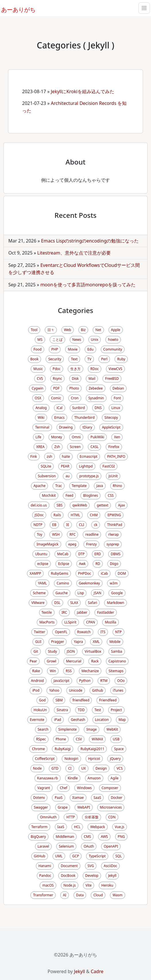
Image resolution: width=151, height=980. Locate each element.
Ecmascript (89, 456)
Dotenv (39, 798)
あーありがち (15, 9)
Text (74, 359)
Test (98, 710)
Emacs (59, 417)
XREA (40, 447)
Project (116, 710)
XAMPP (35, 573)
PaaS (58, 798)
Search (43, 729)
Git (36, 651)
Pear (33, 661)
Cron (75, 398)
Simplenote (67, 729)
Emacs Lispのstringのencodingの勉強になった (90, 241)
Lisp (81, 593)
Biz (83, 330)
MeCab (63, 554)
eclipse (43, 564)
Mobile (115, 642)
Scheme (39, 593)
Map (122, 720)
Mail (92, 378)
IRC (64, 612)
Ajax (121, 505)
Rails (57, 515)
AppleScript (111, 427)
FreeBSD (112, 378)
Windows (84, 788)
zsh (50, 456)
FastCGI (109, 466)
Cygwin (37, 388)
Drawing (66, 427)
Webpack (97, 827)
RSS (69, 671)
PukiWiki (97, 437)
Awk (82, 564)
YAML (42, 583)
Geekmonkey (90, 583)
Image (92, 729)
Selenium (66, 846)
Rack (95, 661)
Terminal (42, 427)
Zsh (57, 447)
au (67, 476)
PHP (55, 349)
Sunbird (79, 408)
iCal (60, 408)
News (77, 340)
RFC (72, 534)
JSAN (97, 593)
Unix (95, 340)
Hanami (45, 866)
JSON (71, 651)
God (42, 700)
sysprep (113, 544)
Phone (61, 739)
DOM (122, 573)
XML (96, 642)
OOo (121, 681)
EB (54, 525)
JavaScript (62, 681)
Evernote (37, 720)
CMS (87, 837)
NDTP (38, 525)
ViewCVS (115, 369)
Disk (75, 378)
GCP (76, 856)
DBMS (116, 554)
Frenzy (91, 544)
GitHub (40, 856)
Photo (74, 388)
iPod (36, 690)
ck (96, 525)
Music (38, 369)
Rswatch (84, 632)
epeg (72, 544)
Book (35, 359)
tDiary (87, 427)
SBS (60, 505)
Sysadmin (96, 398)
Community (113, 349)
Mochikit (49, 495)
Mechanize (90, 671)
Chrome (38, 749)
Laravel (43, 846)
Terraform (39, 827)
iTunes (118, 690)
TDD (81, 710)
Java (100, 486)
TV (89, 359)
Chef (63, 788)
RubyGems (60, 573)
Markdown (115, 603)
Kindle (73, 778)
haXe (66, 456)
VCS (120, 768)
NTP (118, 632)
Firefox (114, 447)
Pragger (58, 642)
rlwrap (113, 534)
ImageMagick (47, 544)
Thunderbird (85, 417)
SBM (59, 700)
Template (79, 486)
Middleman (65, 837)
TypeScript (97, 856)
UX (84, 768)
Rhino (118, 486)
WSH (56, 534)
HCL (77, 827)
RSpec (41, 739)
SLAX (74, 603)
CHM (94, 515)
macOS (48, 885)
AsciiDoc (110, 866)
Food (38, 349)
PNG (121, 837)
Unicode (75, 690)
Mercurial (74, 661)
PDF (56, 388)
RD (98, 564)
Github (98, 690)
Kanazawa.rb (47, 778)
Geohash (78, 720)
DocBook (68, 876)
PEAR (65, 466)
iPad (57, 720)
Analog (41, 408)
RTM (104, 681)
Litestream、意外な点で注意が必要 (74, 253)
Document (69, 866)
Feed (69, 495)
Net (98, 330)
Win (53, 671)
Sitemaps (116, 671)
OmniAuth (48, 817)
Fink (34, 456)
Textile (47, 612)
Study (53, 651)
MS (40, 340)
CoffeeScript (45, 759)
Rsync (58, 378)
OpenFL (61, 632)
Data (80, 895)
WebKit (112, 729)
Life (38, 437)
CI (70, 768)
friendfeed (81, 700)
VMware (38, 603)
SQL (119, 856)
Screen (75, 447)
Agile (115, 778)
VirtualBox (93, 651)
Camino (63, 583)
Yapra (78, 642)
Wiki (41, 417)
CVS (40, 378)
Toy (39, 534)
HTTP (71, 817)
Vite (89, 885)
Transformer (43, 895)
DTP (81, 554)
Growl (52, 661)
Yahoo (54, 690)
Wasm (118, 895)
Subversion (47, 476)
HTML (75, 515)
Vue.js (120, 827)
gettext (102, 505)
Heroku (107, 885)
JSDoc (39, 515)
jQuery (115, 759)
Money (57, 437)
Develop (92, 876)
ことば (57, 340)
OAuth (89, 846)
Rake (36, 671)
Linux (116, 408)
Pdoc (57, 369)
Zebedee (96, 388)
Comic (56, 398)
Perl (104, 359)
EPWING (114, 515)
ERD (98, 554)
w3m (114, 583)
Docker (117, 798)
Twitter (39, 632)
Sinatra (62, 710)
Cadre (97, 971)
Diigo (114, 564)
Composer (110, 788)
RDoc (95, 369)
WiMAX (97, 739)
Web (68, 330)
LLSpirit (70, 622)
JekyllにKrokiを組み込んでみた (83, 91)
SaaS (97, 798)
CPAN (91, 622)
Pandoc (45, 876)
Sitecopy (111, 417)
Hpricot (94, 759)
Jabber (82, 612)
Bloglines (90, 495)
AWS (104, 837)
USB (116, 739)
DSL (57, 603)
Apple (116, 330)
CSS (111, 495)
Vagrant (44, 788)
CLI (82, 525)
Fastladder (105, 612)
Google (117, 593)
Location (102, 720)
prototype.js (89, 476)
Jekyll (112, 876)
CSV (79, 739)
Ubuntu (41, 554)
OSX (38, 398)
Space (119, 749)
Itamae (78, 798)
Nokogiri (71, 759)
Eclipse (64, 564)
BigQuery (38, 837)
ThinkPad (115, 525)
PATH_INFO (116, 456)
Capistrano (117, 661)
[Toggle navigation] (144, 8)
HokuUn (40, 710)
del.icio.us (39, 505)
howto (113, 340)
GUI (38, 642)
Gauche (62, 593)
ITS (103, 632)
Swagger (41, 807)
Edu (90, 349)
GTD (55, 768)
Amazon (94, 778)
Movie (73, 349)
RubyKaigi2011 (92, 749)
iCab (104, 573)
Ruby (121, 359)
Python (85, 681)
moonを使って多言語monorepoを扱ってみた (88, 285)
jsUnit (113, 476)
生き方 (75, 369)
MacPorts (47, 622)
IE (68, 525)
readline (92, 534)
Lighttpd (86, 466)
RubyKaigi (63, 749)
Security (55, 359)
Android (37, 681)
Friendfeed (108, 700)
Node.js (70, 885)
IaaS (61, 827)
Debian (118, 388)
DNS (98, 408)
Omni (76, 437)
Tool (34, 330)
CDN (112, 817)
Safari (92, 603)
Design (101, 768)
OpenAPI (111, 846)
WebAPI (84, 807)
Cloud (98, 895)
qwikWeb (80, 505)
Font (117, 398)
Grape (63, 807)
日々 (51, 330)
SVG (91, 866)
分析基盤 (92, 817)
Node (37, 768)
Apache (40, 486)
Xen (117, 437)
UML (59, 856)
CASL (94, 447)
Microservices (111, 807)
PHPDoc (85, 573)
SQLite (46, 466)
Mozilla (111, 622)
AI (65, 895)
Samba (117, 651)
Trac (58, 486)
